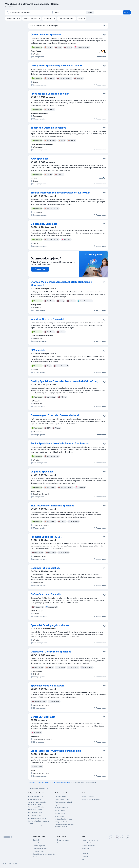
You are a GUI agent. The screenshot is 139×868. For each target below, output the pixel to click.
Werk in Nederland (87, 843)
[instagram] (117, 837)
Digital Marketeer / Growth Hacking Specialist (57, 751)
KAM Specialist (39, 159)
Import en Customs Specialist (47, 319)
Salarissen (85, 854)
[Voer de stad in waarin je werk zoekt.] (72, 12)
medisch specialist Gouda (37, 826)
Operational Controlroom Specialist (51, 652)
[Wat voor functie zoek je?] (27, 12)
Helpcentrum (37, 843)
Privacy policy (86, 848)
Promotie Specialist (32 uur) (46, 537)
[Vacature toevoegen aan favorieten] (104, 35)
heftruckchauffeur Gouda (63, 819)
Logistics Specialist (42, 472)
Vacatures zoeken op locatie (91, 799)
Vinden (127, 12)
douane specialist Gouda (36, 796)
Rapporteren (100, 57)
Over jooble (37, 840)
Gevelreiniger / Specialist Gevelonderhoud (55, 415)
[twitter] (122, 837)
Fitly (83, 859)
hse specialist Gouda (35, 810)
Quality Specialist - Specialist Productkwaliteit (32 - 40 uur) (65, 381)
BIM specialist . (39, 350)
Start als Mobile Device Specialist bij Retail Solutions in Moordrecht (62, 284)
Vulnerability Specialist (44, 224)
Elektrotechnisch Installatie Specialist (52, 506)
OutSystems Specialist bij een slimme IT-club (56, 66)
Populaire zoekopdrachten (39, 788)
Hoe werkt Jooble (39, 851)
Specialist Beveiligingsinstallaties (50, 625)
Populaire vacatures (88, 796)
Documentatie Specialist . (45, 568)
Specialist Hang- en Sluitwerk (48, 686)
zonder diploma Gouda (62, 799)
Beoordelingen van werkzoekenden (44, 854)
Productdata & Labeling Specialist (50, 94)
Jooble (15, 864)
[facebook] (111, 837)
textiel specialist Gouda (36, 807)
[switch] (105, 26)
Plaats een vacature (64, 840)
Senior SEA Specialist (43, 717)
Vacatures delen (63, 843)
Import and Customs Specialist (48, 128)
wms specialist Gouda (35, 813)
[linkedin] (128, 837)
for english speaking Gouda (64, 802)
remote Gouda (60, 816)
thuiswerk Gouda (60, 796)
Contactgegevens (39, 846)
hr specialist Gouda (35, 799)
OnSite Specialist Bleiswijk (46, 594)
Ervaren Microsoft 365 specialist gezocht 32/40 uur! (60, 193)
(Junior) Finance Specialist (46, 35)
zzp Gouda (58, 805)
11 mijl (90, 12)
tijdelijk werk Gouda (61, 822)
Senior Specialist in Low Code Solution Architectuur (60, 443)
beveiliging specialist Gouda (37, 818)
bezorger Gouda (60, 813)
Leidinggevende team (40, 848)
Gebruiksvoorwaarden (88, 846)
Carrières (36, 857)
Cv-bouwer (85, 856)
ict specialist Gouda (35, 815)
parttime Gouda (60, 811)
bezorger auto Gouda (62, 808)
